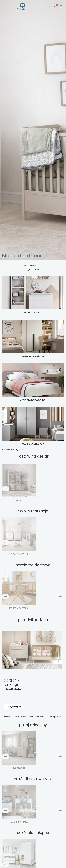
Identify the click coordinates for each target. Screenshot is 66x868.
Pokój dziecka (21, 717)
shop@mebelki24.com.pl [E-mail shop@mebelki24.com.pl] (35, 270)
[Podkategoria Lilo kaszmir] (19, 751)
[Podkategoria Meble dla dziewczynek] (33, 383)
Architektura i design (38, 717)
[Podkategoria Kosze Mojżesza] (19, 591)
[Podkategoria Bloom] (19, 483)
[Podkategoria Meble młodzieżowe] (33, 339)
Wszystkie (7, 717)
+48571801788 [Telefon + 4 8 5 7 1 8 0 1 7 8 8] (30, 265)
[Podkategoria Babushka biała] (19, 804)
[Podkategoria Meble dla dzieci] (33, 295)
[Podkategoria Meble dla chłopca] (33, 426)
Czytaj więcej (13, 706)
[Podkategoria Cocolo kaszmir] (19, 537)
